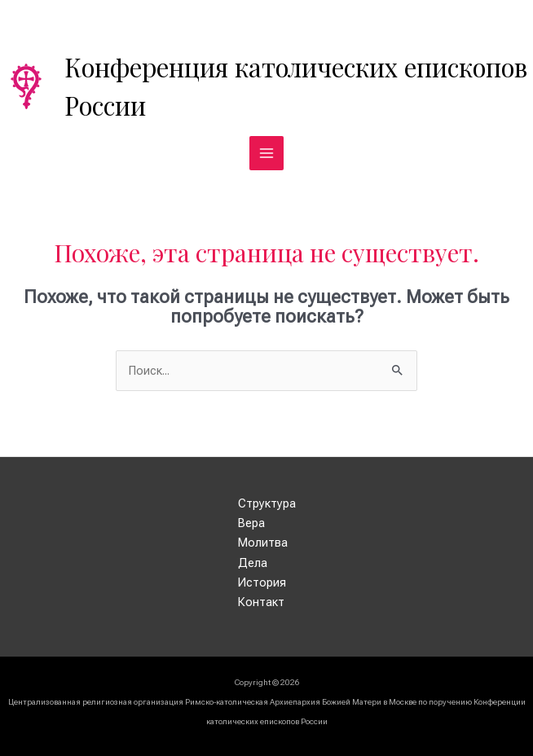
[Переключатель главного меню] (266, 153)
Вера (251, 523)
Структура (267, 503)
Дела (253, 563)
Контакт (261, 602)
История (262, 582)
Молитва (263, 543)
